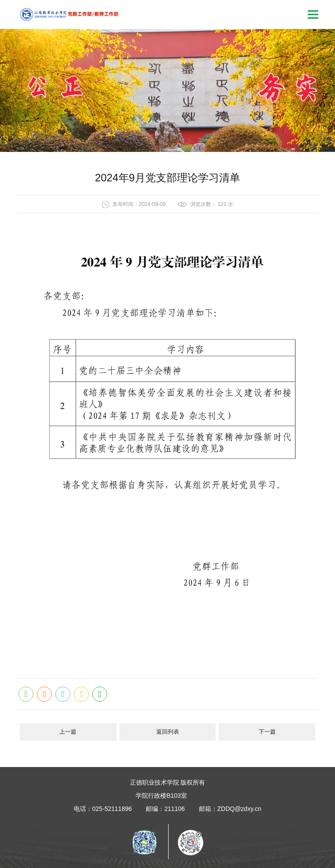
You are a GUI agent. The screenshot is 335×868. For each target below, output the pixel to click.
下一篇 (267, 732)
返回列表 (168, 732)
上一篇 (68, 732)
